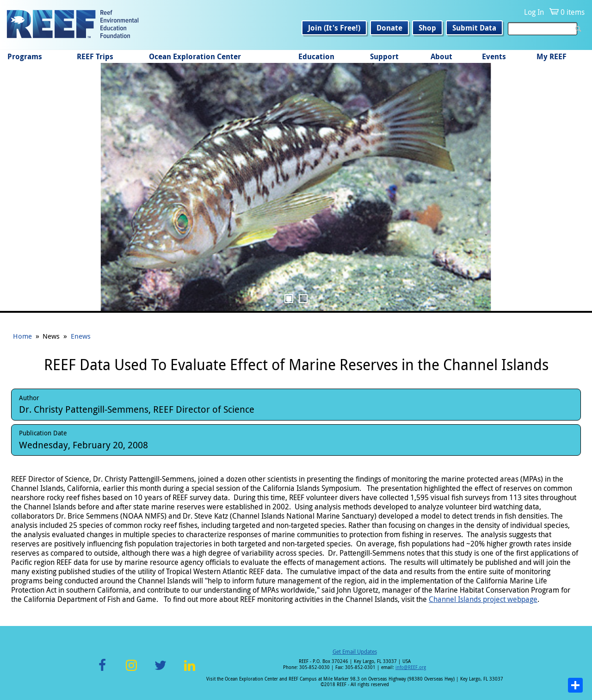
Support (384, 56)
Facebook (102, 671)
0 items (573, 12)
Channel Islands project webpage (483, 599)
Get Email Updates (355, 651)
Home (22, 336)
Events (494, 56)
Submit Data (474, 28)
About (441, 56)
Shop (427, 28)
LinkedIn (189, 671)
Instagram (131, 671)
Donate (389, 28)
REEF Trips (95, 56)
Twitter (160, 671)
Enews (81, 336)
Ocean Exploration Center (195, 56)
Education (316, 56)
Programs (25, 56)
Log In (534, 12)
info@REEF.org (411, 667)
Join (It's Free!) (334, 28)
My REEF (552, 56)
